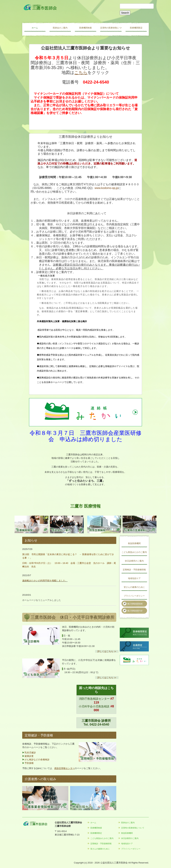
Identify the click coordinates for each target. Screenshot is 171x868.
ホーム (35, 28)
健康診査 (29, 756)
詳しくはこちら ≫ (107, 651)
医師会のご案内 (60, 28)
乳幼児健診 (30, 753)
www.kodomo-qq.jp (106, 188)
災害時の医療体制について (111, 28)
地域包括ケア (134, 578)
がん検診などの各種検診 (37, 760)
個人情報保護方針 (135, 611)
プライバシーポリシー (134, 596)
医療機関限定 (136, 28)
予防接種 (29, 763)
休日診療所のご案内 (134, 561)
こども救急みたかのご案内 (134, 552)
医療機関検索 (85, 28)
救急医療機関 (134, 543)
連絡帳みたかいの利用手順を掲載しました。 (45, 581)
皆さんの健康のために (134, 587)
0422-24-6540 (99, 724)
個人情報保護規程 (135, 604)
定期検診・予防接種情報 (134, 570)
